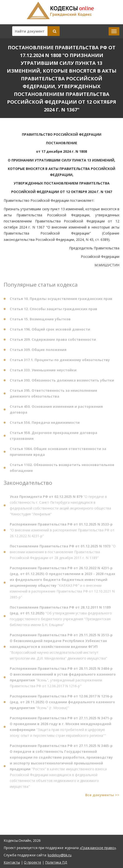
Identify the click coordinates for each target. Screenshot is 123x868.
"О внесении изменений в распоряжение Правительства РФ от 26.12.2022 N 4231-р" (62, 531)
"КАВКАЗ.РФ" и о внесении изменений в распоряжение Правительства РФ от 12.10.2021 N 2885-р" (62, 584)
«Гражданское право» (98, 848)
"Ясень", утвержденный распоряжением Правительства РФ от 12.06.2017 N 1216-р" (63, 678)
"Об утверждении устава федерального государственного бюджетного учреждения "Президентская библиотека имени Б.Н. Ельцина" (61, 617)
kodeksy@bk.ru (60, 855)
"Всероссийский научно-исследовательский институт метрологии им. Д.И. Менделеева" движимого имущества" (61, 648)
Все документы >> (102, 796)
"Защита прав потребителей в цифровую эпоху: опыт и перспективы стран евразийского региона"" (61, 728)
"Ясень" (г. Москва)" (62, 703)
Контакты (12, 862)
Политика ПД (56, 862)
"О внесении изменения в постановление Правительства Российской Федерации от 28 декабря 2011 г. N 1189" (63, 553)
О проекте (33, 862)
